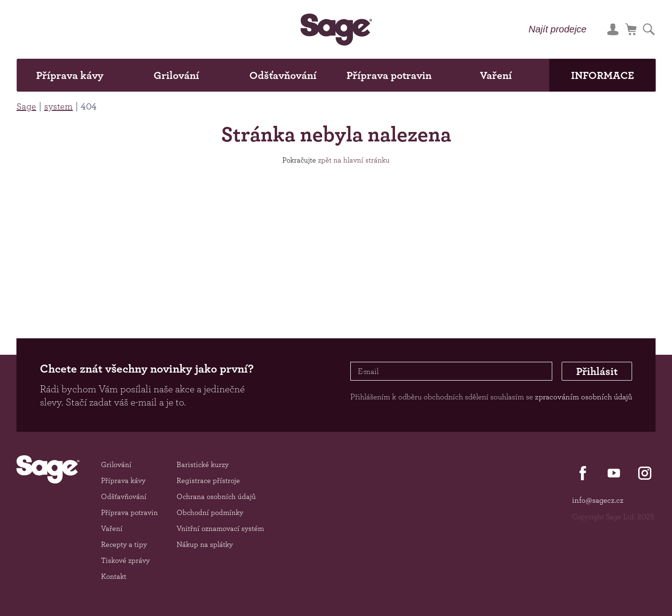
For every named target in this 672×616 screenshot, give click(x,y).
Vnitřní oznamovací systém (220, 528)
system (58, 106)
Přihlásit (597, 371)
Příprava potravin (389, 75)
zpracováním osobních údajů (583, 397)
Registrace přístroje (208, 480)
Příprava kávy (70, 75)
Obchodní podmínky (210, 512)
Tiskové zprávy (125, 560)
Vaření (496, 75)
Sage (26, 106)
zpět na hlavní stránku (354, 160)
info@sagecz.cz (598, 500)
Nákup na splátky (205, 544)
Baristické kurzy (203, 464)
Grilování (176, 75)
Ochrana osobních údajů (216, 496)
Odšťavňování (283, 75)
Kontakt (114, 576)
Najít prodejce (558, 29)
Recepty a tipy (124, 544)
